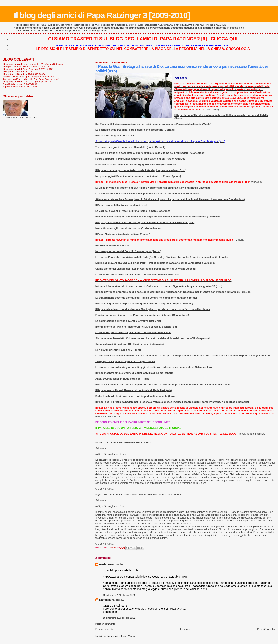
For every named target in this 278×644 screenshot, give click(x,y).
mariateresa (107, 564)
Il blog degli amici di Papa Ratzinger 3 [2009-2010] (102, 15)
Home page (185, 629)
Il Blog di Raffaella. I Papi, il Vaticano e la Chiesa (27, 66)
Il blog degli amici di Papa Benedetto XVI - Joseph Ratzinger (33, 64)
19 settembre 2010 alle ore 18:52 (119, 618)
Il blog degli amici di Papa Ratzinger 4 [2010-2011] (28, 82)
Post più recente (104, 629)
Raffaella (105, 600)
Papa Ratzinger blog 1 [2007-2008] (20, 87)
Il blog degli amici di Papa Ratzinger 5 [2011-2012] (28, 69)
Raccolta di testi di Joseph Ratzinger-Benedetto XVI (28, 77)
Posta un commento (105, 624)
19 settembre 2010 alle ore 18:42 (119, 595)
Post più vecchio (266, 629)
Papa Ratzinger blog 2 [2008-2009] (20, 84)
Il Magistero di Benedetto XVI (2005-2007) (24, 74)
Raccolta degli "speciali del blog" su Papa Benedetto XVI (31, 79)
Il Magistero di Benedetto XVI (17, 72)
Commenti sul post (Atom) (121, 636)
